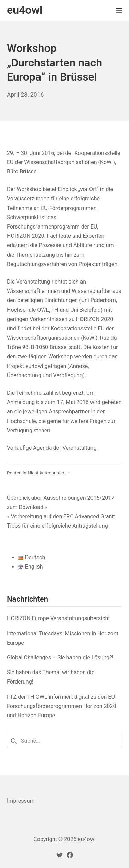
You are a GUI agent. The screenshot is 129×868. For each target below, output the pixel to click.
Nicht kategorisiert (47, 473)
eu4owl (87, 839)
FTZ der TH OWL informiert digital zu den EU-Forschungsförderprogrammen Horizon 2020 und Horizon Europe (62, 706)
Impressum (21, 801)
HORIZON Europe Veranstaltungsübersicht (58, 618)
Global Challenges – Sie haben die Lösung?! (60, 658)
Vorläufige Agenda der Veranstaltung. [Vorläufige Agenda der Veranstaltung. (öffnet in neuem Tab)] (52, 448)
